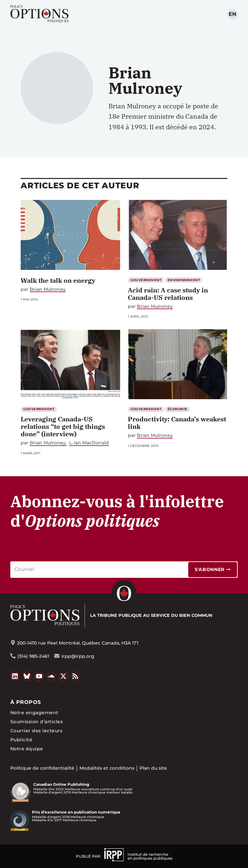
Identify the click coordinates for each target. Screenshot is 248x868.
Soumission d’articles (36, 722)
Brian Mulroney (48, 289)
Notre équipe (27, 749)
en (232, 14)
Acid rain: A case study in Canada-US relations (168, 294)
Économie (178, 409)
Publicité (21, 740)
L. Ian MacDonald (89, 443)
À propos (26, 702)
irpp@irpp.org (78, 656)
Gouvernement (146, 280)
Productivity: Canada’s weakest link (177, 423)
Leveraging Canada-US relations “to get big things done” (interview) (63, 426)
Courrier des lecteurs (36, 731)
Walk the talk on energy (58, 280)
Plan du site (153, 768)
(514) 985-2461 (33, 656)
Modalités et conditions (107, 768)
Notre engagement (34, 713)
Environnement (184, 280)
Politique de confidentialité (42, 768)
